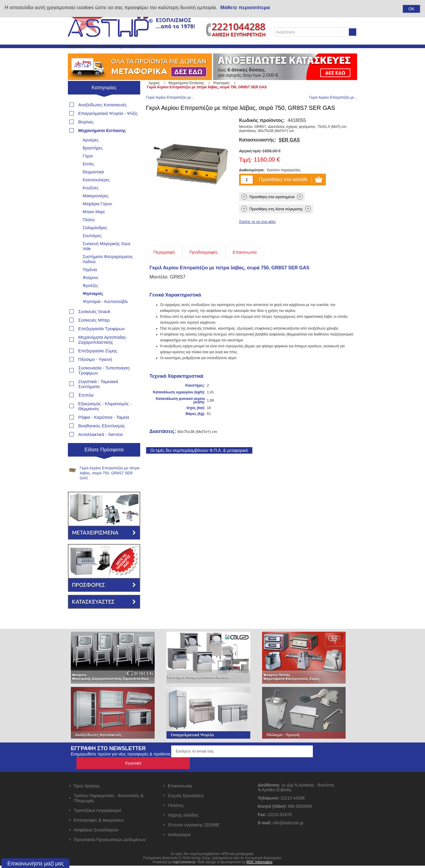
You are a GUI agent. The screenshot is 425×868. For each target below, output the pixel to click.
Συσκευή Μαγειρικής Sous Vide (107, 260)
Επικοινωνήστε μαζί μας (36, 864)
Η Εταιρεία (191, 53)
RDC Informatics (259, 864)
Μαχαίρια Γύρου (97, 218)
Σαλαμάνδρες (95, 242)
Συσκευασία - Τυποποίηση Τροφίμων (104, 385)
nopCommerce (184, 864)
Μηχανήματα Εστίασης (102, 145)
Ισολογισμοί (179, 837)
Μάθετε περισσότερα (245, 8)
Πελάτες (176, 808)
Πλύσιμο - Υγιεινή (95, 373)
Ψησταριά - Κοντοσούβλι (105, 316)
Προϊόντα (105, 53)
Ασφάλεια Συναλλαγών (96, 832)
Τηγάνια (90, 284)
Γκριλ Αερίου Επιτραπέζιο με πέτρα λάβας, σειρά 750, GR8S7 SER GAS (109, 487)
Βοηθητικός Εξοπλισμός (102, 440)
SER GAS (289, 156)
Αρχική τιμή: (250, 167)
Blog (166, 53)
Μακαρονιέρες (96, 210)
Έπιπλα (86, 409)
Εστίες (89, 178)
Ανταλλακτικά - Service (100, 448)
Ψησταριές (93, 308)
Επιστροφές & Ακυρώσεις (99, 822)
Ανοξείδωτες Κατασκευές (103, 119)
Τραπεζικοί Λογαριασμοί (97, 813)
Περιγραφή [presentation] (164, 268)
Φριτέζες (90, 300)
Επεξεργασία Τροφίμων (101, 343)
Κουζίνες (91, 202)
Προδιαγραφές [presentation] (204, 268)
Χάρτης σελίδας (183, 817)
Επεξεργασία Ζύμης (98, 365)
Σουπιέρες (92, 250)
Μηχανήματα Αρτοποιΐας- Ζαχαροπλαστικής (103, 354)
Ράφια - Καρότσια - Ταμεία (104, 431)
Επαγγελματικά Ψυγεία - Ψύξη (108, 127)
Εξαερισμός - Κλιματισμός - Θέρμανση (105, 420)
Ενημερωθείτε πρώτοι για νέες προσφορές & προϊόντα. (121, 768)
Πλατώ (89, 234)
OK (411, 9)
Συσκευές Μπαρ (94, 334)
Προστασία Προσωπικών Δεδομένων (110, 842)
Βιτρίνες (86, 136)
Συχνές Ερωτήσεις (186, 798)
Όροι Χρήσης (87, 788)
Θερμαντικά (93, 186)
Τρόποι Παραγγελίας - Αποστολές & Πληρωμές (109, 800)
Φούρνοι (90, 292)
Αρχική (80, 53)
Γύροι (88, 170)
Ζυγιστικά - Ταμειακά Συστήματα (98, 398)
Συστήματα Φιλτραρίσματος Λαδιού (108, 273)
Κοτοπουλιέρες (96, 194)
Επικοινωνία (223, 53)
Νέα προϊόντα (138, 53)
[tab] (164, 268)
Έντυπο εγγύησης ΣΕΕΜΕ (194, 827)
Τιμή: (246, 176)
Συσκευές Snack (94, 326)
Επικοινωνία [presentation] (245, 268)
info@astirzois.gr (288, 825)
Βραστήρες (93, 162)
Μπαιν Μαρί (94, 226)
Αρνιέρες (91, 154)
